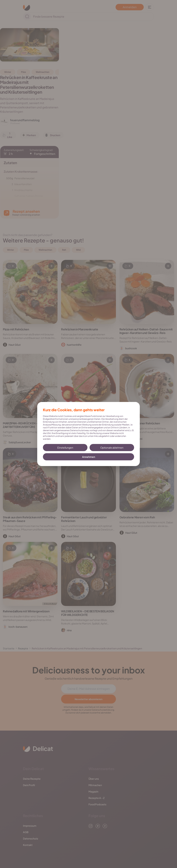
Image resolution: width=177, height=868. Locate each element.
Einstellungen (65, 448)
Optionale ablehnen (112, 448)
